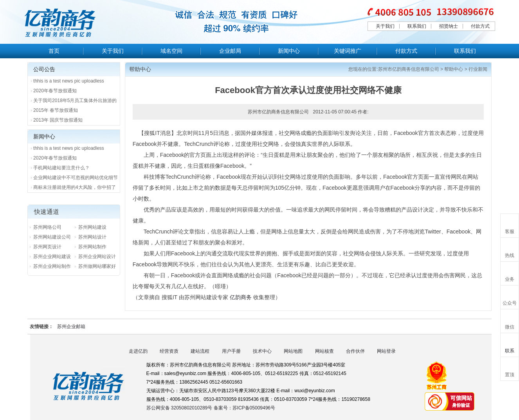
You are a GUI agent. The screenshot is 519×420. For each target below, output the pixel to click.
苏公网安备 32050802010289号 (180, 408)
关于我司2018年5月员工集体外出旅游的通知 (75, 102)
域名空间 (171, 51)
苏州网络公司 (47, 227)
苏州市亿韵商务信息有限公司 (409, 69)
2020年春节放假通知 (55, 91)
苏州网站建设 (92, 227)
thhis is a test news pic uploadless (69, 81)
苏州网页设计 (47, 247)
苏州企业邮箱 (71, 327)
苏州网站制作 (92, 247)
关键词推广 (348, 51)
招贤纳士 (449, 26)
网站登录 (386, 351)
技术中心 (262, 351)
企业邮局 (230, 51)
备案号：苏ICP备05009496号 (244, 408)
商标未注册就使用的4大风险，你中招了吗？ (75, 188)
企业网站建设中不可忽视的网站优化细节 (76, 178)
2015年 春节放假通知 (56, 110)
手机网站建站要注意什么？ (61, 168)
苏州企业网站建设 (52, 257)
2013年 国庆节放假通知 (58, 120)
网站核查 (324, 351)
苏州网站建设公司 (52, 237)
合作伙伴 (355, 351)
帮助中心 (454, 69)
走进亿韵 (138, 351)
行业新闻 (478, 69)
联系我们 (417, 26)
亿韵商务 (241, 297)
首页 (54, 51)
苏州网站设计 (92, 237)
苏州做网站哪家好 (97, 266)
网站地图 (293, 351)
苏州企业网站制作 (52, 266)
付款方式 (480, 26)
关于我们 (385, 26)
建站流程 (200, 351)
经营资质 (169, 351)
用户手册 (231, 351)
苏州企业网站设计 (97, 257)
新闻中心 (289, 51)
